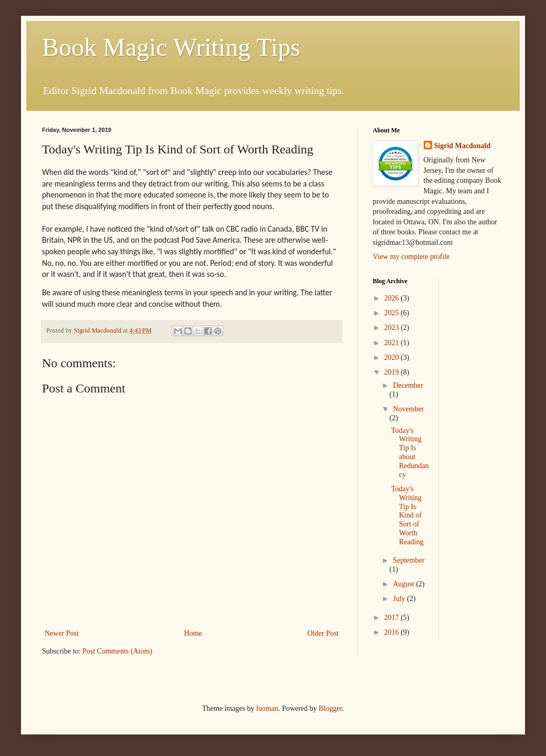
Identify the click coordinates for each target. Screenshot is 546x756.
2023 (393, 328)
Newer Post (62, 633)
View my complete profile (411, 257)
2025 (393, 313)
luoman (267, 708)
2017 (393, 618)
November (408, 409)
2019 (393, 372)
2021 (393, 343)
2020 (393, 358)
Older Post (323, 633)
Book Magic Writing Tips (171, 47)
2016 (393, 632)
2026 (393, 298)
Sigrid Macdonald (463, 146)
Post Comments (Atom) (117, 651)
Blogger (330, 708)
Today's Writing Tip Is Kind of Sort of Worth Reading (407, 515)
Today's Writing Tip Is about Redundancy (410, 453)
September (408, 560)
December (408, 385)
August (404, 584)
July (400, 599)
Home (193, 633)
